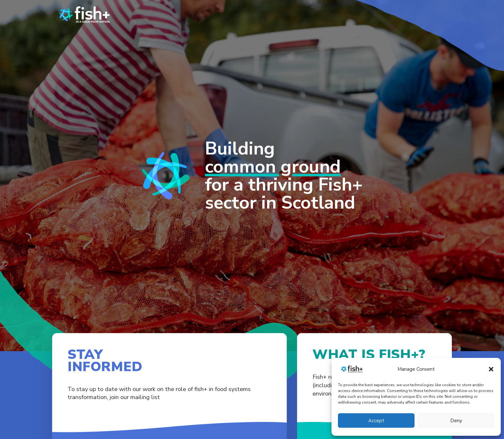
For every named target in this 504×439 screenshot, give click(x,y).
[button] (491, 369)
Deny (456, 421)
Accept (376, 421)
